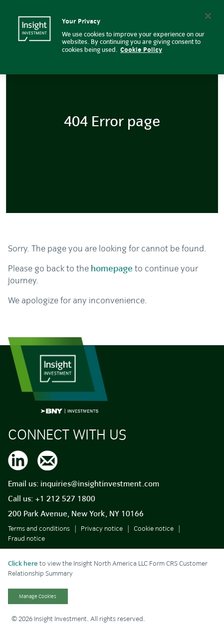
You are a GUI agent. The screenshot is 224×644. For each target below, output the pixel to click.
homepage (112, 269)
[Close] (208, 16)
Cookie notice (154, 529)
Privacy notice (102, 529)
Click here (23, 563)
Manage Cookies (38, 596)
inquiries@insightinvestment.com (100, 484)
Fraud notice (26, 538)
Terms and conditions (39, 529)
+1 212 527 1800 (65, 499)
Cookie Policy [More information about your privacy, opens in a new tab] (141, 50)
